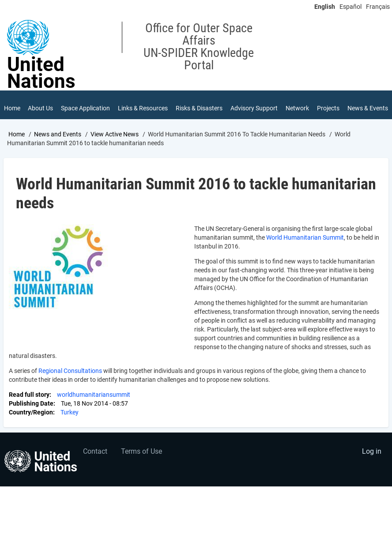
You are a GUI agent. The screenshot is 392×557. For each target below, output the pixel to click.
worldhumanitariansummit (94, 402)
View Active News (115, 141)
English (325, 7)
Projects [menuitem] (328, 109)
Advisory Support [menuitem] (242, 112)
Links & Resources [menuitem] (133, 112)
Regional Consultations (70, 378)
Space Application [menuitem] (77, 112)
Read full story (29, 402)
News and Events (58, 141)
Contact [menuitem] (95, 458)
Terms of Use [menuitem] (141, 458)
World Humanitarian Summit (305, 245)
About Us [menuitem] (37, 112)
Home (17, 141)
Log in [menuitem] (372, 458)
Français (378, 7)
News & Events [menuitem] (358, 112)
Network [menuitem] (297, 109)
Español (351, 7)
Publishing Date (31, 410)
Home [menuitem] (12, 109)
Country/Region (31, 419)
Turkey (70, 419)
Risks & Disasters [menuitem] (189, 112)
